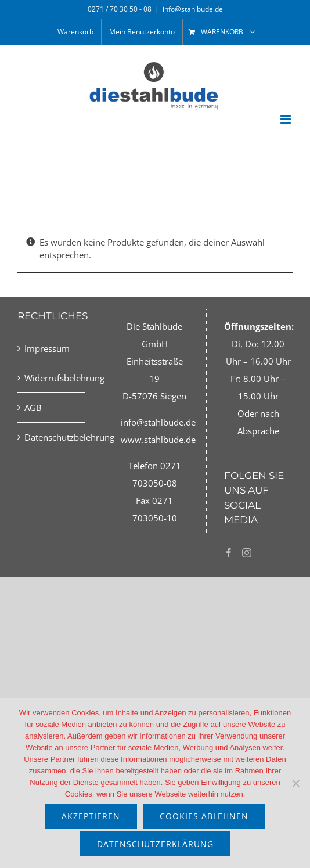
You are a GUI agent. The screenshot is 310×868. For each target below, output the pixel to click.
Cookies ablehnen (204, 816)
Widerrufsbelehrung (52, 378)
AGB (33, 408)
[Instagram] (247, 553)
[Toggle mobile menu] (286, 119)
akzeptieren (91, 816)
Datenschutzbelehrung (52, 437)
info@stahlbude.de (193, 9)
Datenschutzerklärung (155, 844)
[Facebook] (229, 553)
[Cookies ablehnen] (295, 783)
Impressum (47, 348)
